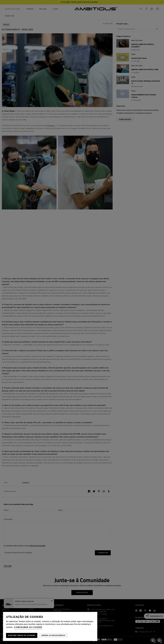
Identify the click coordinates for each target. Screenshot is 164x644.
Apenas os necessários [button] (53, 635)
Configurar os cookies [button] (28, 627)
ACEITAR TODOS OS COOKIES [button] (22, 635)
